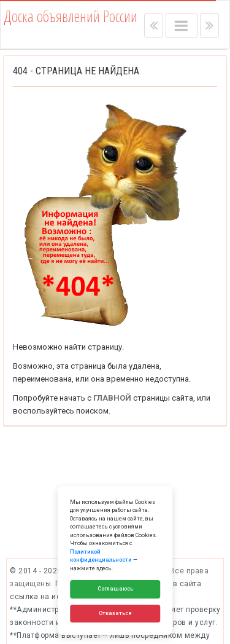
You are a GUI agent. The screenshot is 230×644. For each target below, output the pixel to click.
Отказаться (115, 613)
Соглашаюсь (115, 589)
